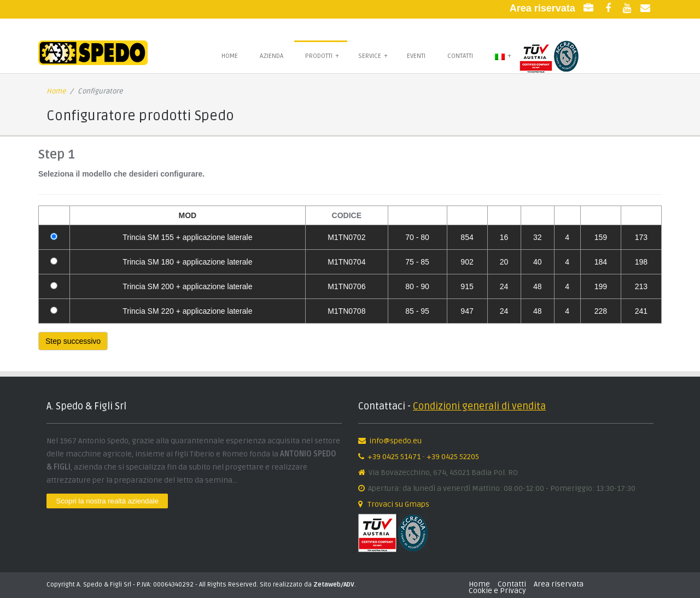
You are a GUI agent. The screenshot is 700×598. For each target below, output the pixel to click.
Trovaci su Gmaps (398, 504)
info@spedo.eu (395, 441)
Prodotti (322, 56)
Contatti (460, 56)
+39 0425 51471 (394, 457)
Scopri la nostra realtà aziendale (107, 501)
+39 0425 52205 (453, 457)
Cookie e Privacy (497, 591)
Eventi (416, 56)
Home (230, 56)
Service (373, 56)
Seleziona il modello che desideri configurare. (121, 174)
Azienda (272, 56)
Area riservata (559, 584)
